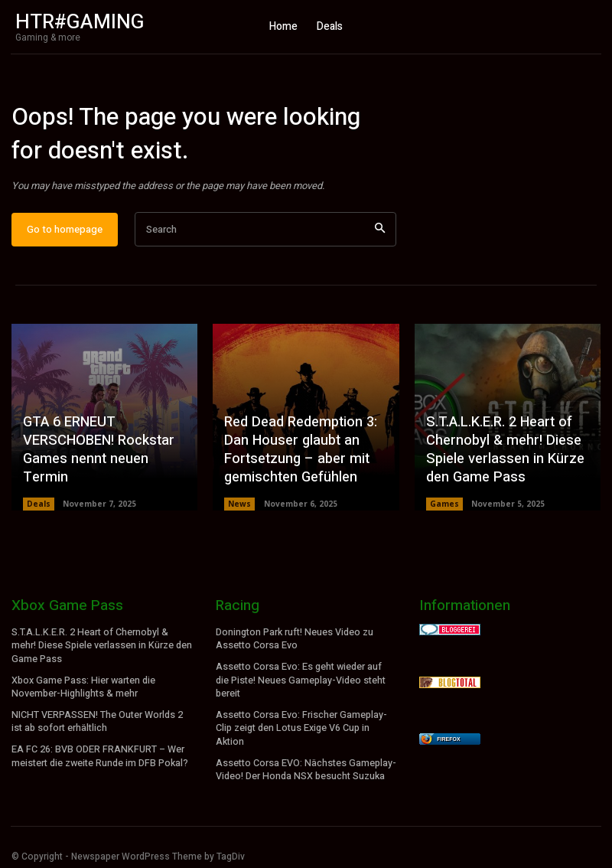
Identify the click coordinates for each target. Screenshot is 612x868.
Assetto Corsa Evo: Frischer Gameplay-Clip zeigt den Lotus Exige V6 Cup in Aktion (301, 726)
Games (444, 505)
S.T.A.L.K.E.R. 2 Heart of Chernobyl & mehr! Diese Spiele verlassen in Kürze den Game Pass (504, 453)
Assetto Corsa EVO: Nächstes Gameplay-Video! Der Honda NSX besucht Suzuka (305, 767)
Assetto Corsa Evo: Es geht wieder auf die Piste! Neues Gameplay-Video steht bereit (300, 680)
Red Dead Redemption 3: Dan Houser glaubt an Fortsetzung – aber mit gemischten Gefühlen (299, 453)
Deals (39, 505)
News (239, 505)
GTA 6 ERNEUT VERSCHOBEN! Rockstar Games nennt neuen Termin (98, 453)
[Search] (380, 232)
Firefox (448, 741)
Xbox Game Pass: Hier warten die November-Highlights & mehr (83, 687)
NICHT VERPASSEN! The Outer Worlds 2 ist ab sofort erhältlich (96, 720)
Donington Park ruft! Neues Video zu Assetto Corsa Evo (294, 640)
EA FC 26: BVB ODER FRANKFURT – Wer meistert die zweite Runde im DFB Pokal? (99, 754)
